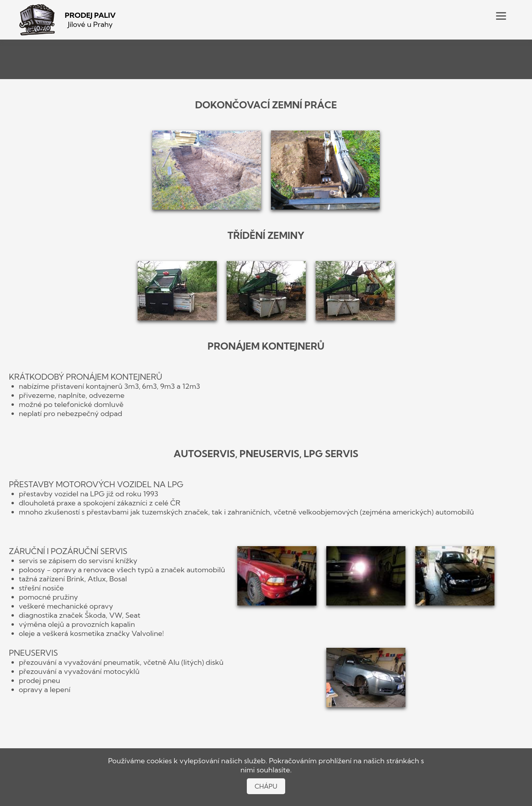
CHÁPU (266, 786)
